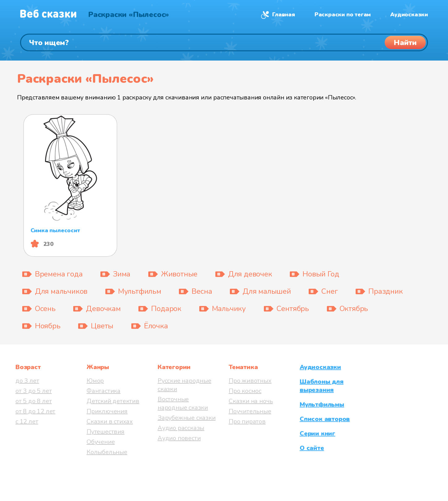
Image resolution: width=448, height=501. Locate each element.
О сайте (312, 448)
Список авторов (325, 419)
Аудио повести (179, 438)
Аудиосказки (409, 15)
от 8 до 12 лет (35, 411)
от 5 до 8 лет (34, 401)
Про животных (250, 381)
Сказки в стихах (110, 421)
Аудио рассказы (181, 428)
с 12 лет (27, 421)
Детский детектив (113, 401)
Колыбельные (107, 452)
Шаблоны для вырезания (322, 386)
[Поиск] (224, 42)
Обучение (101, 442)
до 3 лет (27, 381)
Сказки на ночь (251, 401)
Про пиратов (247, 421)
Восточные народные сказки (183, 403)
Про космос (245, 391)
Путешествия (106, 432)
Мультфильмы (322, 404)
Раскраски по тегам (343, 15)
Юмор (95, 381)
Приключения (107, 411)
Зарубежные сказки (187, 418)
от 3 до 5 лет (34, 391)
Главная (284, 15)
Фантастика (104, 391)
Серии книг (317, 434)
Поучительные (250, 411)
